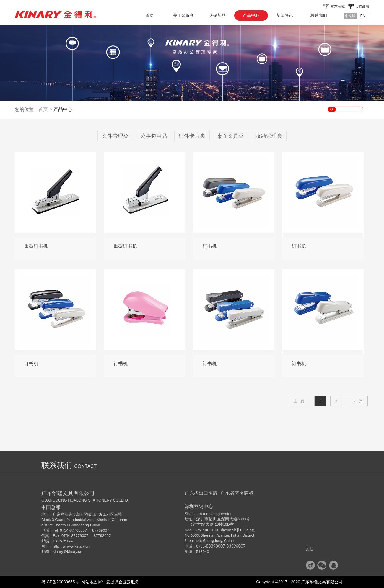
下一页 (357, 401)
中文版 (350, 16)
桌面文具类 (230, 136)
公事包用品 (154, 136)
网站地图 (89, 582)
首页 (150, 15)
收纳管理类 (269, 136)
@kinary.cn (73, 552)
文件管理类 (115, 136)
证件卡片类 (192, 136)
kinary (58, 552)
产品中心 (63, 109)
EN (363, 16)
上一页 (299, 401)
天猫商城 (362, 6)
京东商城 (338, 6)
